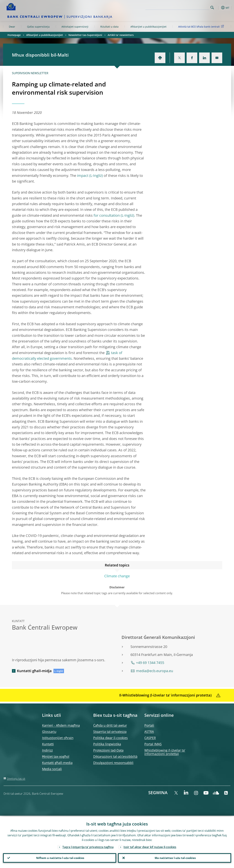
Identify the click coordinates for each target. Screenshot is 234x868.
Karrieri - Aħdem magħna (61, 725)
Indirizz (47, 750)
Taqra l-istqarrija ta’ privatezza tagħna (88, 846)
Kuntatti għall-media (57, 763)
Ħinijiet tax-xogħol (56, 756)
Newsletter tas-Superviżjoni (85, 35)
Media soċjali (52, 769)
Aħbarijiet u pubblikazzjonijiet (148, 27)
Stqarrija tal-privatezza (110, 732)
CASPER (150, 738)
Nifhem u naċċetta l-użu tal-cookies (60, 858)
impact (83, 176)
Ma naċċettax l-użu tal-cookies (175, 858)
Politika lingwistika (107, 744)
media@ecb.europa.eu (155, 671)
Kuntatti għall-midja (34, 671)
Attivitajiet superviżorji (75, 27)
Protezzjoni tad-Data (108, 750)
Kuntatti (48, 744)
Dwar (12, 27)
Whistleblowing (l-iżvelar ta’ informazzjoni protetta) (165, 752)
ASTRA (149, 732)
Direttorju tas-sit (16, 779)
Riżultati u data (109, 27)
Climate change (117, 576)
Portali (149, 725)
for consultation (107, 215)
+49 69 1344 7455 (150, 663)
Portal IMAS (153, 744)
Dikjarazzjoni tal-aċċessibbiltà (115, 756)
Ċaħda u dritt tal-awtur (110, 725)
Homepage (14, 35)
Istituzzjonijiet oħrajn (58, 738)
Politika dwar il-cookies (110, 738)
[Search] (191, 7)
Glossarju (49, 732)
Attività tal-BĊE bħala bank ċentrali (202, 26)
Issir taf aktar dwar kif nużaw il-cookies (150, 846)
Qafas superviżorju (38, 27)
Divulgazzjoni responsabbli (113, 763)
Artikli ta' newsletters (121, 35)
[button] (219, 8)
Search (212, 8)
